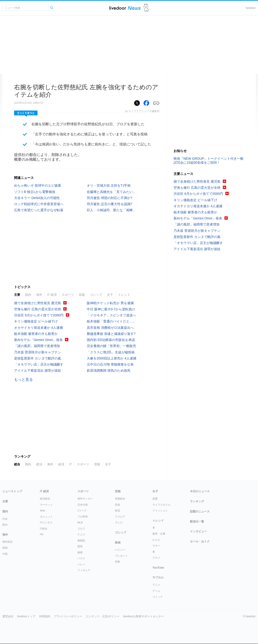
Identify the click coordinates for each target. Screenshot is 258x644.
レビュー (120, 550)
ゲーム (156, 591)
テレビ (119, 522)
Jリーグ (82, 511)
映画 (118, 543)
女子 (110, 295)
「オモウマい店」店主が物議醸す (39, 364)
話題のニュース (200, 511)
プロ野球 (83, 517)
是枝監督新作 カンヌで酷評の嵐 (38, 358)
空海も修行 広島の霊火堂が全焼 (38, 309)
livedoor (251, 8)
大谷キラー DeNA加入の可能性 (37, 198)
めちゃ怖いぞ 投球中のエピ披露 (38, 185)
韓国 (5, 548)
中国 (5, 554)
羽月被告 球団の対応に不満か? (110, 198)
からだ (156, 540)
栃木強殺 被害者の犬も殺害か (36, 334)
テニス (81, 534)
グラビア (120, 517)
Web (42, 511)
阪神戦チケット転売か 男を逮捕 (110, 303)
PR (42, 534)
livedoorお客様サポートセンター (144, 616)
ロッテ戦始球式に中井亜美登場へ (39, 204)
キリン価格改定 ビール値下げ (36, 321)
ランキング (197, 501)
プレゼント (121, 556)
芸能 (82, 295)
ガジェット (46, 517)
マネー (156, 546)
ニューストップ (12, 491)
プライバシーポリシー (68, 616)
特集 (118, 562)
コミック (158, 597)
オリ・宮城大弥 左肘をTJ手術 (109, 185)
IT (71, 464)
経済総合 (45, 499)
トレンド (124, 295)
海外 (39, 295)
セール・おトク (200, 541)
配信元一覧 (197, 522)
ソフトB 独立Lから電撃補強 (35, 192)
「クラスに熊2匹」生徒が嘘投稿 (111, 352)
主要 (17, 295)
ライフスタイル (161, 505)
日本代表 (83, 505)
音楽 (118, 505)
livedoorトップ (26, 616)
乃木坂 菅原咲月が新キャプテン (38, 352)
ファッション (160, 511)
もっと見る (23, 379)
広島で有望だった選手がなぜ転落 (39, 210)
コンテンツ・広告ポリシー (102, 616)
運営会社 (8, 616)
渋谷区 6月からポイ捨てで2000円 (39, 315)
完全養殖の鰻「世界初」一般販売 (111, 346)
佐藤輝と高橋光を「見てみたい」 (111, 192)
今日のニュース (200, 491)
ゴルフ (81, 529)
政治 (39, 464)
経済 (61, 464)
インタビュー (198, 531)
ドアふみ (147, 8)
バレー (81, 564)
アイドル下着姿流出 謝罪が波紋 (38, 370)
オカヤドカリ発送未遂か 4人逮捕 (38, 328)
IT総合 (44, 529)
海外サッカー (85, 499)
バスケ (81, 558)
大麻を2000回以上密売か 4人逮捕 (112, 358)
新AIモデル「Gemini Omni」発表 (38, 340)
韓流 (118, 511)
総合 (17, 464)
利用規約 (45, 616)
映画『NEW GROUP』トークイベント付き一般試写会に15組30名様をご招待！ (209, 161)
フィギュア (84, 570)
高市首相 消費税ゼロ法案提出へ (110, 328)
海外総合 (8, 542)
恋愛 (155, 499)
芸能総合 (120, 499)
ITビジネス (46, 522)
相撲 (80, 552)
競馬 (80, 546)
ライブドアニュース (125, 8)
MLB (80, 522)
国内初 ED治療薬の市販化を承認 (111, 340)
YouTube (158, 568)
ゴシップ (96, 295)
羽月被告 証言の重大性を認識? (110, 204)
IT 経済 (52, 295)
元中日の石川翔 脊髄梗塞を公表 (110, 364)
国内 (28, 295)
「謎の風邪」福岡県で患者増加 (37, 346)
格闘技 (81, 540)
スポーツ (68, 295)
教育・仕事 (159, 534)
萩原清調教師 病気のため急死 (109, 370)
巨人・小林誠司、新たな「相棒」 (111, 210)
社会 (5, 519)
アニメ (156, 585)
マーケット (46, 505)
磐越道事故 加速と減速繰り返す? (111, 334)
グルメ (156, 558)
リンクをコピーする (156, 103)
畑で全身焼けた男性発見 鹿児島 (38, 303)
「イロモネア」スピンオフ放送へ (111, 315)
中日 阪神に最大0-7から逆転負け (111, 309)
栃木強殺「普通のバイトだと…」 (111, 321)
